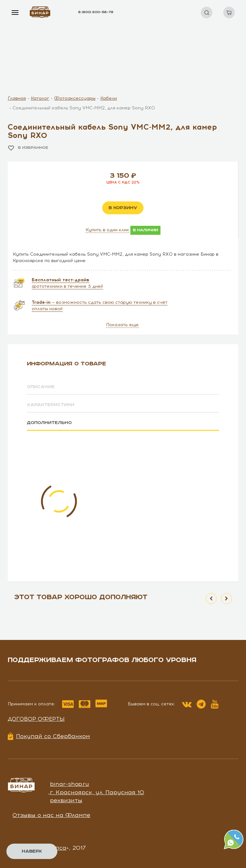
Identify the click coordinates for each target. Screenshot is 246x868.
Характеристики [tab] (51, 405)
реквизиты (66, 800)
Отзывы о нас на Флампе (51, 815)
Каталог (40, 98)
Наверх (32, 851)
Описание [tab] (41, 387)
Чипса (57, 847)
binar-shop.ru (70, 784)
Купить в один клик (107, 230)
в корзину (123, 208)
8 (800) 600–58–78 (96, 12)
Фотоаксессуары (75, 98)
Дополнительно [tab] (49, 422)
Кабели (109, 98)
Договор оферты (36, 719)
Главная (17, 98)
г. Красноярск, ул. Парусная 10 (97, 792)
